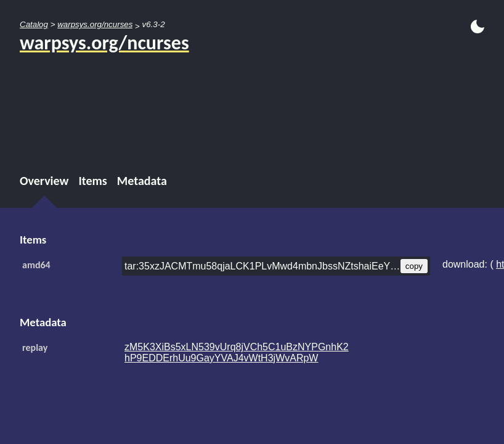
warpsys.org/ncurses (95, 24)
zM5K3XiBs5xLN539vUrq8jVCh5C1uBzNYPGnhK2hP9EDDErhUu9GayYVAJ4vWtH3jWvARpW (237, 352)
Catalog (34, 24)
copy (414, 266)
